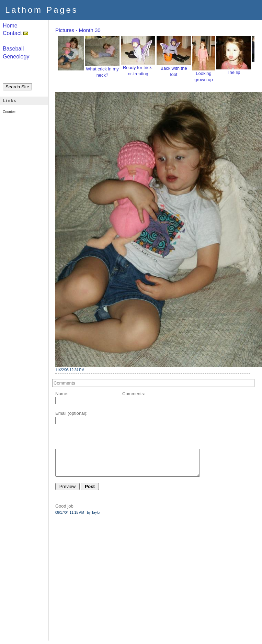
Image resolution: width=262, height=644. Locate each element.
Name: (62, 394)
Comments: (134, 394)
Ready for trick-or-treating (138, 68)
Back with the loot (174, 69)
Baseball (13, 49)
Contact (15, 33)
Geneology (16, 57)
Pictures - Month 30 (78, 30)
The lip (233, 70)
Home (10, 26)
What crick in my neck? (102, 70)
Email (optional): (71, 413)
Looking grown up (204, 74)
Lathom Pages (42, 10)
